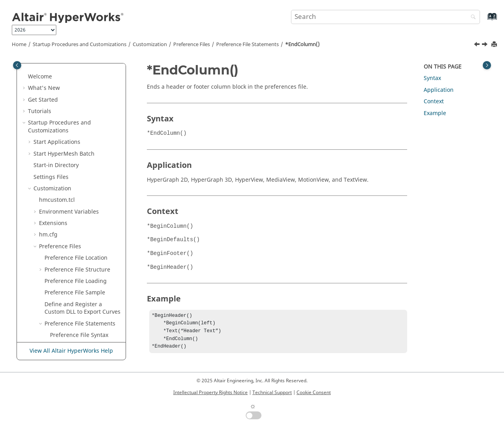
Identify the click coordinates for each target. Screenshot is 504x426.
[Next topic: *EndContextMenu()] (485, 45)
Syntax (432, 78)
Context (434, 101)
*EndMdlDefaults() (75, 318)
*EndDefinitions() (73, 198)
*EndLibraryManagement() (85, 302)
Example (435, 113)
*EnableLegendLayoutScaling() (85, 98)
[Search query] (385, 17)
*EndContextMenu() (77, 175)
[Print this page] (495, 45)
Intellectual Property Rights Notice (210, 393)
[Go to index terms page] (484, 20)
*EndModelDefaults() (78, 341)
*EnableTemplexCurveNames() (83, 117)
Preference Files (192, 45)
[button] (47, 71)
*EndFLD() (64, 241)
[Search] (471, 18)
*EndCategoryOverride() (82, 152)
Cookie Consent (314, 393)
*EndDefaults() (70, 187)
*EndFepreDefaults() (77, 229)
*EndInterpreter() (74, 287)
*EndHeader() (69, 276)
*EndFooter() (67, 252)
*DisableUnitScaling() (79, 71)
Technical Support (272, 393)
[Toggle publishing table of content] (17, 65)
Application (439, 90)
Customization (150, 45)
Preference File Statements (247, 45)
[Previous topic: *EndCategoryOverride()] (478, 45)
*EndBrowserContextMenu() (85, 137)
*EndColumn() (302, 45)
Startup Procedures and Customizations (80, 45)
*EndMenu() (67, 330)
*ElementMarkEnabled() (82, 83)
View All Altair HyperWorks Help (71, 351)
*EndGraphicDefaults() (80, 264)
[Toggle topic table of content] (487, 65)
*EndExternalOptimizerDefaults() (85, 214)
